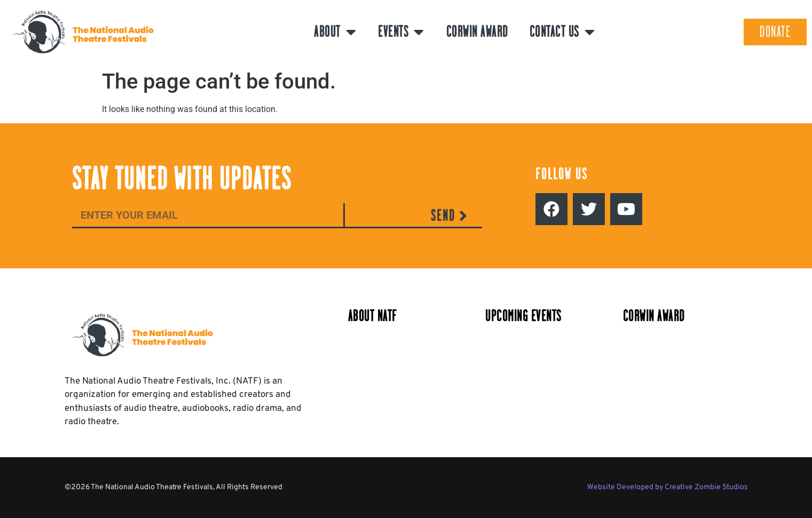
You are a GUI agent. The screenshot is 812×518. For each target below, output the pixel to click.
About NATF (373, 316)
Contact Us (563, 32)
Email (83, 197)
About (335, 32)
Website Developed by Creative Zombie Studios (668, 487)
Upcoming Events (523, 316)
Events (401, 32)
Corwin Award (477, 32)
